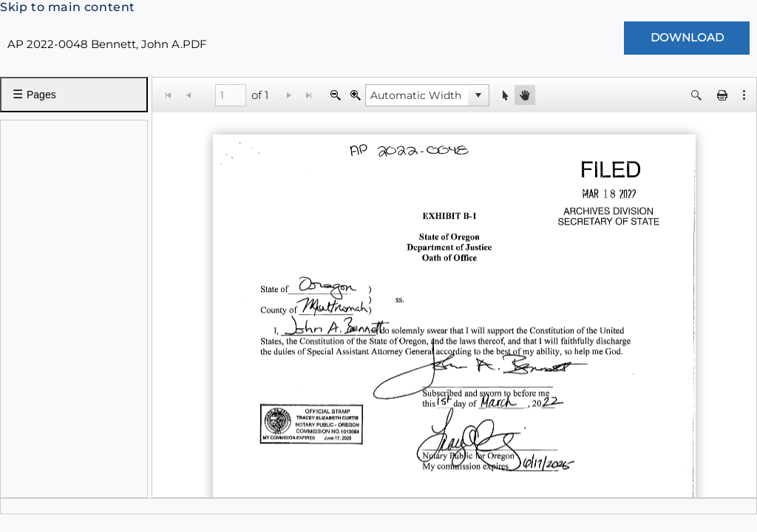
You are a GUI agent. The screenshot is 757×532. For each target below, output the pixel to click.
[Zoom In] (355, 95)
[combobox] (417, 95)
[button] (478, 95)
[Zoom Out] (335, 95)
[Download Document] (687, 38)
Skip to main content (68, 7)
